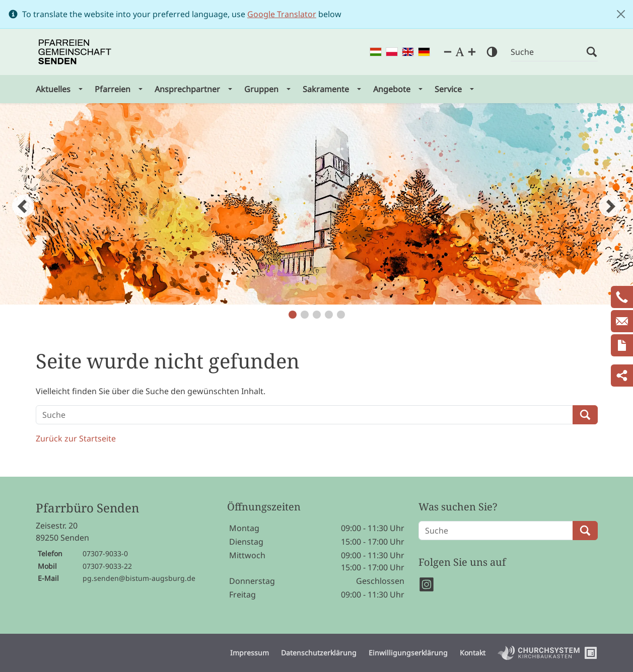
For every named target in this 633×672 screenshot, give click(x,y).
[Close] (621, 14)
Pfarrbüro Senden (87, 508)
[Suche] (548, 52)
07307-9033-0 (105, 553)
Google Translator (282, 14)
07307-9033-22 (107, 566)
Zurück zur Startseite (76, 438)
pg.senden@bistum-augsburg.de (139, 578)
